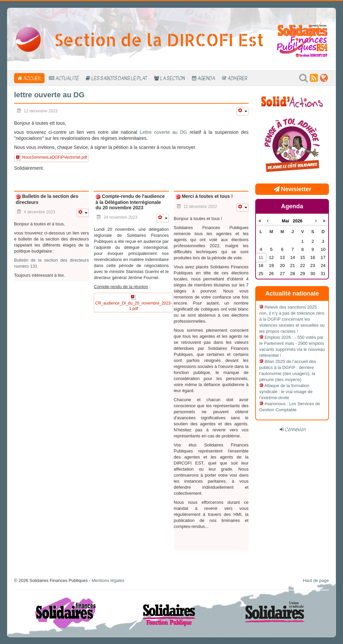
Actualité (67, 78)
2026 (298, 221)
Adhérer (237, 78)
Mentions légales (108, 580)
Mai (287, 221)
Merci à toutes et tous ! (207, 196)
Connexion (295, 429)
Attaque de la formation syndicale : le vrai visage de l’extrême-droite (286, 392)
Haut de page (316, 580)
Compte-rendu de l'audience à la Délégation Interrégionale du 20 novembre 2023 (130, 202)
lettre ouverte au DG (49, 95)
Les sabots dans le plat (119, 78)
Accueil (32, 78)
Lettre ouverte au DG (163, 132)
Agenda (206, 78)
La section (173, 78)
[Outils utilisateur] (243, 111)
